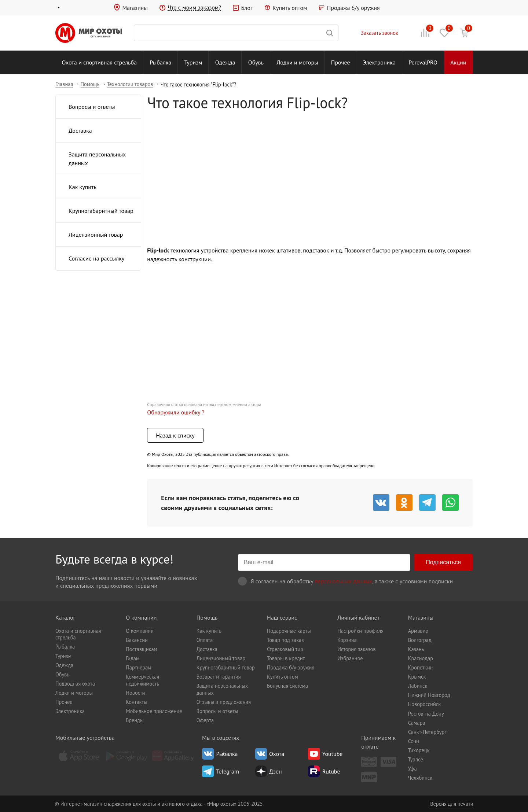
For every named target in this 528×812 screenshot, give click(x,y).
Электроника (379, 62)
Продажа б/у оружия (353, 8)
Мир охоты (89, 33)
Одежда (225, 62)
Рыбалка (160, 62)
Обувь (256, 62)
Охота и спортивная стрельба (99, 62)
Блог (247, 8)
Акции (458, 62)
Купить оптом (290, 8)
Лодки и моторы (297, 62)
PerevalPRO (423, 62)
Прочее (341, 62)
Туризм (193, 62)
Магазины (135, 8)
